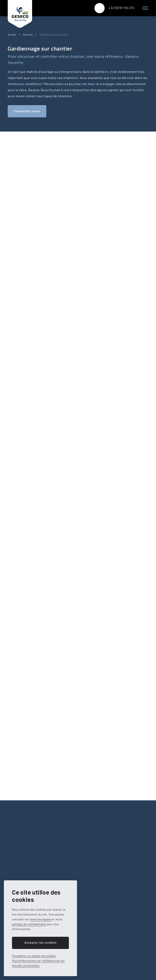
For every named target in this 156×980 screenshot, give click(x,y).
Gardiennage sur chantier (54, 35)
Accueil (12, 35)
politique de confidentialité (29, 924)
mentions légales (41, 919)
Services (28, 35)
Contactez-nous (27, 111)
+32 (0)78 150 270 (121, 8)
